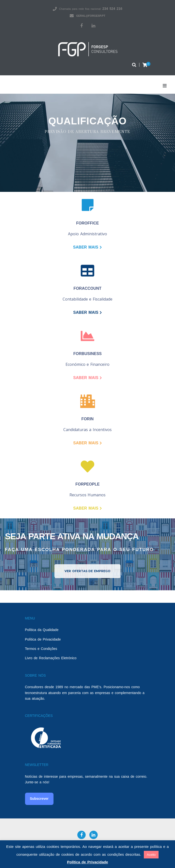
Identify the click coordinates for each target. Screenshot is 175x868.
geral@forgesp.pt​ (91, 16)
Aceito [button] (151, 855)
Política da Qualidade (42, 630)
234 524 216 (112, 9)
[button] (87, 571)
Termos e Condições (41, 649)
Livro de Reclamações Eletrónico (51, 658)
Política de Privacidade (43, 639)
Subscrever (39, 799)
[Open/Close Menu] (165, 86)
